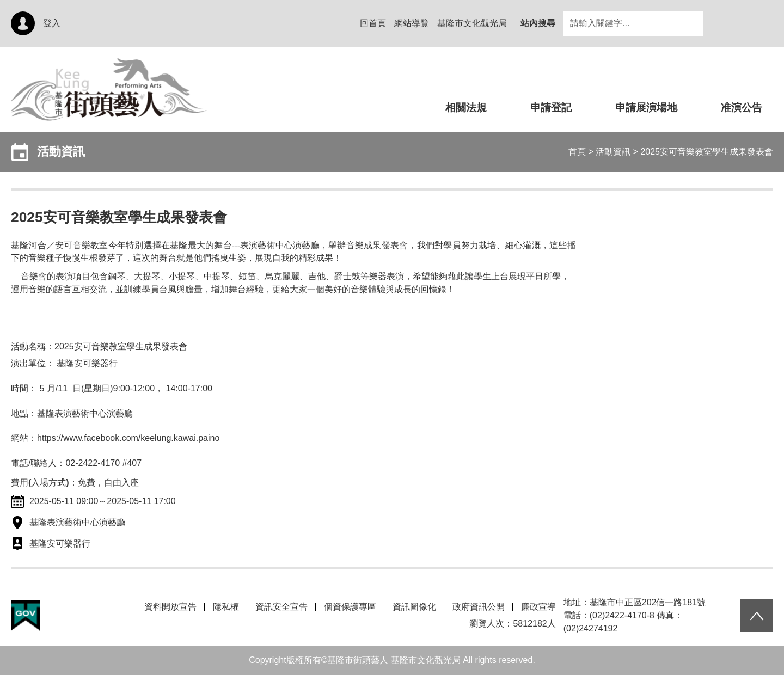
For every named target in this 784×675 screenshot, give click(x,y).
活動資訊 (613, 152)
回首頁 (373, 23)
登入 (52, 23)
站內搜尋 (538, 23)
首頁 (577, 152)
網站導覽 (412, 23)
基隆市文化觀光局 (472, 23)
